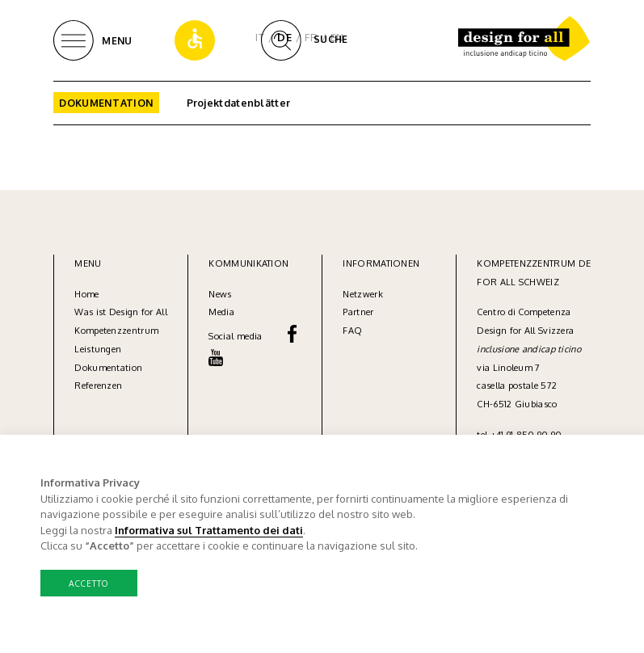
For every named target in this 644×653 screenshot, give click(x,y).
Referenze (95, 385)
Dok (83, 368)
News (220, 294)
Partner (358, 312)
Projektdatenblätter (239, 103)
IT (260, 37)
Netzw (356, 294)
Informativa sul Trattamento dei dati (209, 529)
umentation (117, 368)
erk (377, 294)
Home (86, 294)
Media (223, 312)
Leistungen (98, 349)
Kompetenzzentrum (116, 331)
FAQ (352, 331)
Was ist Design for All (121, 312)
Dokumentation (106, 103)
